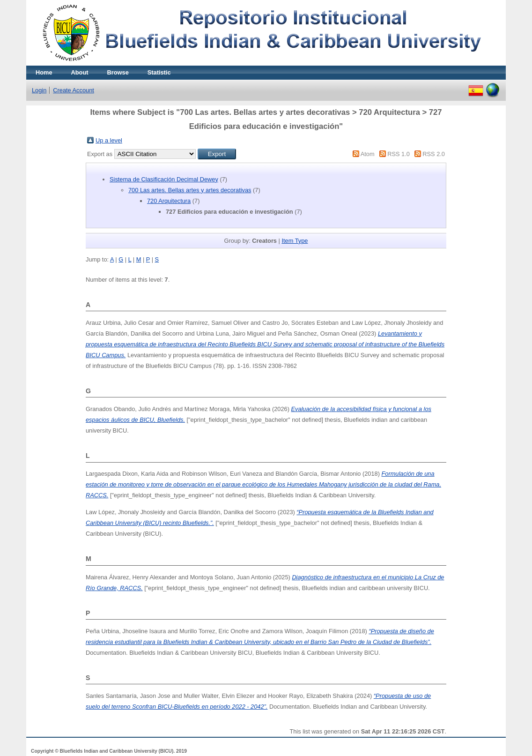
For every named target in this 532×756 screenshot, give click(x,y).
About (80, 72)
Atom (368, 154)
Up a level (109, 140)
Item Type (295, 241)
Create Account (74, 90)
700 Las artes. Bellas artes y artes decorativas (190, 190)
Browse (118, 72)
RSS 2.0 (434, 154)
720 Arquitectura (169, 201)
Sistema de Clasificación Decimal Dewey (164, 179)
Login (39, 90)
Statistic (159, 72)
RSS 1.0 (399, 154)
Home (44, 72)
